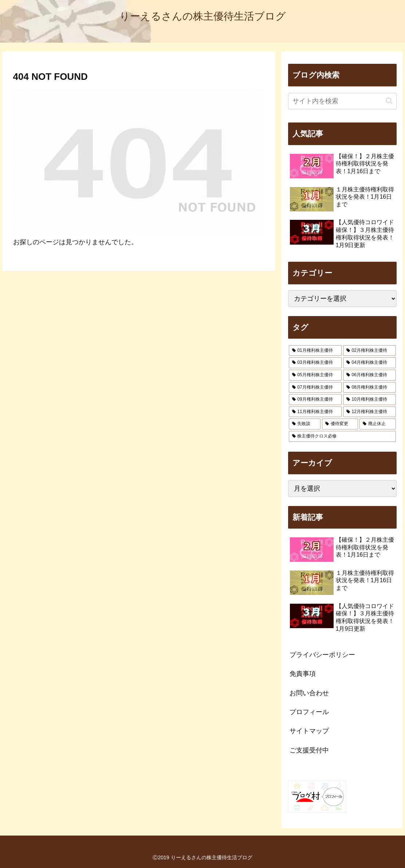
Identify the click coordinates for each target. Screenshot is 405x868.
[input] (342, 101)
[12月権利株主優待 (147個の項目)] (369, 412)
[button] (389, 101)
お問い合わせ (309, 693)
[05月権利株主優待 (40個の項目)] (315, 375)
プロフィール (309, 712)
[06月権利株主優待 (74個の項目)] (369, 375)
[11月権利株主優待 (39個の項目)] (315, 412)
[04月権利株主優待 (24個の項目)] (369, 363)
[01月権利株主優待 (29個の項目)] (315, 351)
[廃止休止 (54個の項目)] (378, 424)
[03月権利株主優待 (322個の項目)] (315, 363)
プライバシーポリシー (322, 655)
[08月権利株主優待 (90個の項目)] (369, 388)
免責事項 (303, 674)
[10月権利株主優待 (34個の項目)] (369, 400)
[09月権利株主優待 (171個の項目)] (315, 400)
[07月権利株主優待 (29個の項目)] (315, 388)
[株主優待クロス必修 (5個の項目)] (342, 436)
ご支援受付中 (309, 750)
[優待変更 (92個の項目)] (340, 424)
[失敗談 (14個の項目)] (305, 424)
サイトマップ (309, 731)
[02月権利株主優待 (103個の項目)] (369, 351)
